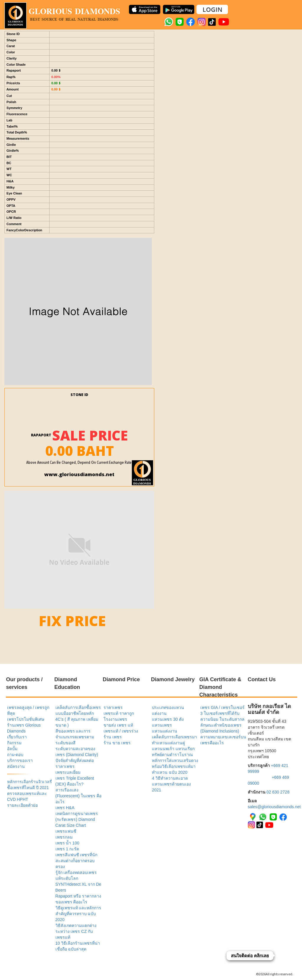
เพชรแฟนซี (66, 831)
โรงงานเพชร (115, 719)
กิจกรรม (14, 743)
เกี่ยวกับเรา (17, 737)
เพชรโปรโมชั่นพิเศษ (26, 719)
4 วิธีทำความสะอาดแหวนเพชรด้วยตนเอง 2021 (171, 784)
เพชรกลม (64, 837)
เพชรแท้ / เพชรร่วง (121, 731)
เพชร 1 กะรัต (67, 849)
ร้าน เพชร (113, 737)
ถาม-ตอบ (15, 755)
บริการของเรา (20, 760)
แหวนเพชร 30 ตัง (168, 719)
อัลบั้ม (12, 749)
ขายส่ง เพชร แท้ (118, 725)
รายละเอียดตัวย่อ (22, 805)
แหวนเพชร (162, 725)
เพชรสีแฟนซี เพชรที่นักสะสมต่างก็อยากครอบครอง (77, 861)
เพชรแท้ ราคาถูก (119, 713)
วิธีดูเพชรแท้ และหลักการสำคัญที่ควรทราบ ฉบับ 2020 (78, 914)
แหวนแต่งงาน (165, 731)
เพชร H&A (65, 808)
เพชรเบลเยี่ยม (68, 772)
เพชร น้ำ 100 (67, 843)
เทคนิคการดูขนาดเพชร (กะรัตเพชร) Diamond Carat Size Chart (77, 819)
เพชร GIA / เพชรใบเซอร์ (222, 707)
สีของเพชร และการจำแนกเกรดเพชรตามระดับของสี (75, 737)
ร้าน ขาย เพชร (117, 743)
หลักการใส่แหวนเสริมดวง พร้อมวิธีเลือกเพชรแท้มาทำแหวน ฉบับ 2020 (175, 766)
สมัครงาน (16, 766)
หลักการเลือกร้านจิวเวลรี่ (29, 782)
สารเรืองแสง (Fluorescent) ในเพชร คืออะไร (78, 796)
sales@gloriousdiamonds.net (274, 807)
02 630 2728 (278, 792)
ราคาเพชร (113, 707)
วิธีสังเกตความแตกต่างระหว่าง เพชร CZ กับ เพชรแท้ (76, 931)
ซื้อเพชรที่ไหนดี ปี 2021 (28, 788)
